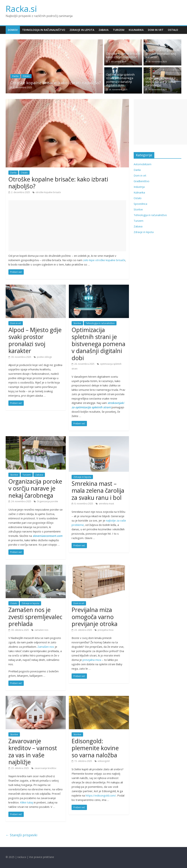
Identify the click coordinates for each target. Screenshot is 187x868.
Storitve (77, 323)
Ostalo (173, 30)
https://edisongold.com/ (101, 795)
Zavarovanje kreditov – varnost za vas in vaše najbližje (33, 751)
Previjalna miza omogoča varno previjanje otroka (95, 617)
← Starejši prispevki (21, 835)
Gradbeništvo (142, 181)
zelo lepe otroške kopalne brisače (104, 260)
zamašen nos (41, 630)
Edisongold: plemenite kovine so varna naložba (95, 748)
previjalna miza (106, 630)
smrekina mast (106, 504)
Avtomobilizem (143, 164)
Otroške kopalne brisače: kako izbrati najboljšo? (56, 83)
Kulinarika (136, 30)
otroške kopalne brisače (48, 192)
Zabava (104, 30)
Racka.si (21, 9)
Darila (15, 76)
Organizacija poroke (47, 501)
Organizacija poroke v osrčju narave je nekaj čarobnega (161, 82)
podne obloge (44, 357)
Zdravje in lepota (82, 30)
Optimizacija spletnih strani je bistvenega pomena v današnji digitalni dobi (120, 80)
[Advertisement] (67, 226)
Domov (13, 30)
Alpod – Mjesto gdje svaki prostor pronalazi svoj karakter (163, 54)
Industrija (139, 187)
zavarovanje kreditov (45, 768)
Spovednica (140, 204)
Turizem (119, 30)
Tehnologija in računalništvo (44, 30)
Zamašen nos (46, 647)
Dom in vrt (156, 30)
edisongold (104, 761)
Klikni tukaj (27, 802)
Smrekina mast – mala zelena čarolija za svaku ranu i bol (98, 491)
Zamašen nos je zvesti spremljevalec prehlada (35, 617)
